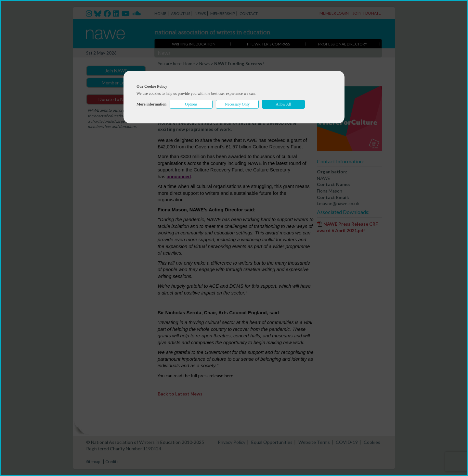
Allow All (283, 104)
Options (191, 104)
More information (151, 104)
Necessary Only (237, 104)
